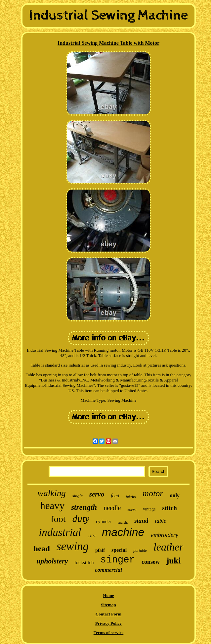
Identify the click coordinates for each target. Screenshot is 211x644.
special (119, 550)
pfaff (100, 550)
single (78, 496)
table (160, 521)
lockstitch (84, 562)
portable (140, 551)
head (42, 549)
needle (112, 508)
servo (97, 494)
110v (92, 536)
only (174, 495)
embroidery (164, 535)
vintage (149, 509)
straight (123, 523)
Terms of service (109, 633)
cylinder (104, 522)
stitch (170, 508)
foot (58, 519)
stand (141, 521)
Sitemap (108, 605)
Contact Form (108, 614)
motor (153, 493)
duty (81, 519)
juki (173, 561)
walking (52, 493)
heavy (52, 506)
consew (151, 562)
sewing (73, 546)
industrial (60, 532)
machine (123, 532)
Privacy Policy (108, 623)
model (132, 510)
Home (108, 595)
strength (84, 507)
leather (169, 547)
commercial (108, 570)
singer (118, 560)
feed (115, 496)
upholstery (52, 561)
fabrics (131, 497)
